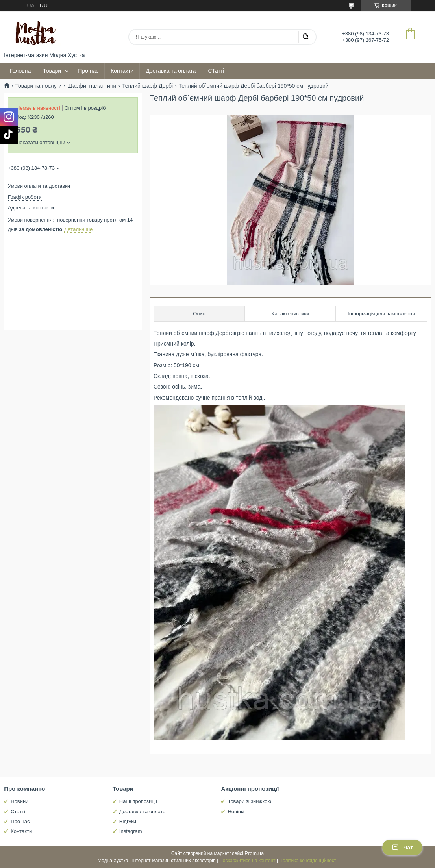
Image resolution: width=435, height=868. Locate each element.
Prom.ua (254, 853)
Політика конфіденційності (308, 861)
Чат (402, 848)
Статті (18, 812)
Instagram (131, 831)
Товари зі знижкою (249, 801)
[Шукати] (305, 37)
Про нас (88, 71)
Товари (52, 71)
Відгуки (128, 821)
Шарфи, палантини (92, 86)
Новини (19, 801)
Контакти (122, 71)
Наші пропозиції (138, 801)
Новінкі (236, 812)
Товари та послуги (38, 86)
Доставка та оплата (171, 71)
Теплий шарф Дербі (147, 86)
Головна (20, 71)
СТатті (216, 71)
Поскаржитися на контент (247, 861)
